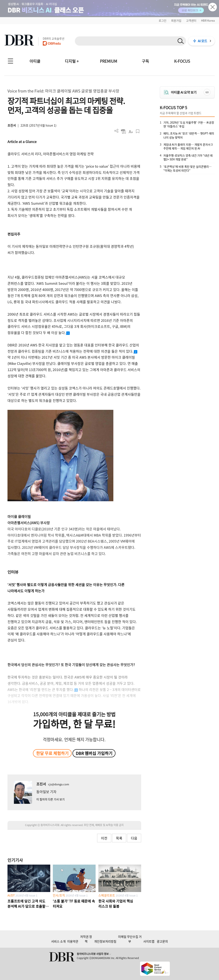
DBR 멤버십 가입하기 (94, 753)
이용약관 (73, 941)
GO (207, 92)
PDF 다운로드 (124, 131)
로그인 (163, 20)
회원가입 (176, 20)
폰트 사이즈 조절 (131, 131)
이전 (104, 838)
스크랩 (138, 131)
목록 (119, 838)
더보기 (116, 131)
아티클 (35, 61)
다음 (134, 838)
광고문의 (162, 941)
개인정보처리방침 (105, 941)
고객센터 (191, 20)
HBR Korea (208, 20)
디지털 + (72, 61)
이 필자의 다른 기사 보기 (50, 799)
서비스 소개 (58, 941)
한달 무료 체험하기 (52, 753)
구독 (145, 61)
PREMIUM (109, 61)
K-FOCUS (182, 61)
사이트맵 (149, 941)
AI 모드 (203, 41)
